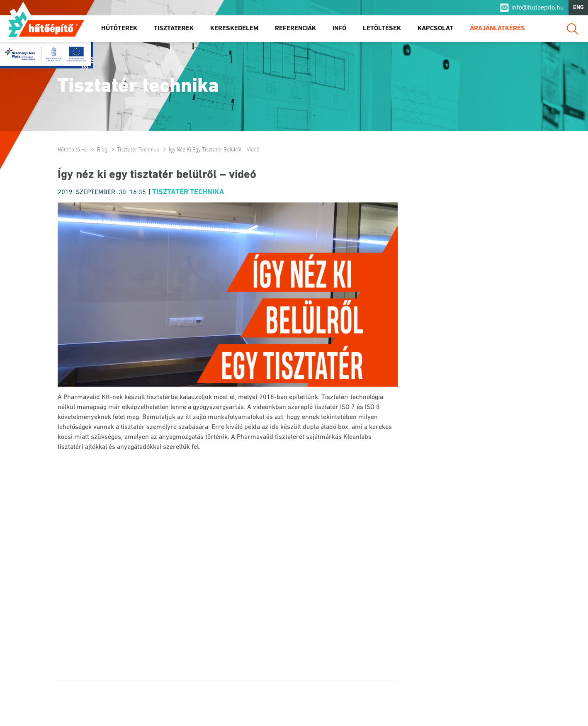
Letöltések (382, 29)
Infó (339, 29)
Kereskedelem (234, 29)
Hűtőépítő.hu (46, 24)
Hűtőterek (119, 29)
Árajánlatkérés (497, 29)
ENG (578, 8)
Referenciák (295, 29)
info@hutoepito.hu (538, 8)
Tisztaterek (174, 29)
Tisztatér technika (138, 150)
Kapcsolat (435, 29)
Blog (102, 150)
